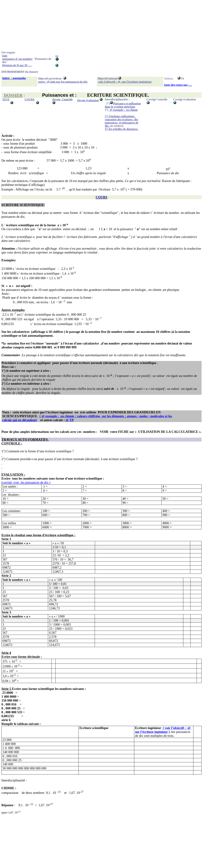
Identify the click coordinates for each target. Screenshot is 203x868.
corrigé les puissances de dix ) (26, 482)
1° (107, 103)
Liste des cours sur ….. (178, 85)
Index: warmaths (14, 78)
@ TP (70, 420)
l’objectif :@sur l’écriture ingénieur (163, 730)
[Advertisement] (101, 26)
